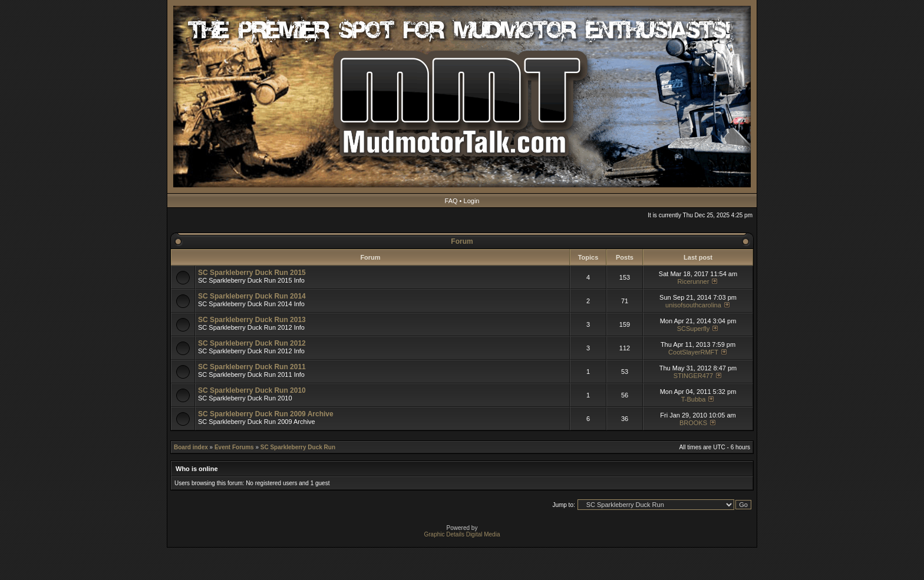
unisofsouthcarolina (693, 305)
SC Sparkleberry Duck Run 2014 (252, 296)
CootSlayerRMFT (693, 352)
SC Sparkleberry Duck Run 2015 (252, 273)
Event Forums (234, 447)
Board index (191, 447)
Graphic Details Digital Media (462, 534)
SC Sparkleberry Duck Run (298, 447)
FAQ (451, 201)
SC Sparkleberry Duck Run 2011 (252, 367)
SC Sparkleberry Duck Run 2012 (252, 343)
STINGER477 (693, 376)
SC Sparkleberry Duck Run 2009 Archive (266, 414)
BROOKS (693, 423)
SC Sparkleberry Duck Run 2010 (252, 390)
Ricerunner (694, 281)
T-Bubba (694, 399)
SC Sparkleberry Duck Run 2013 (252, 320)
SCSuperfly (694, 329)
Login (472, 201)
